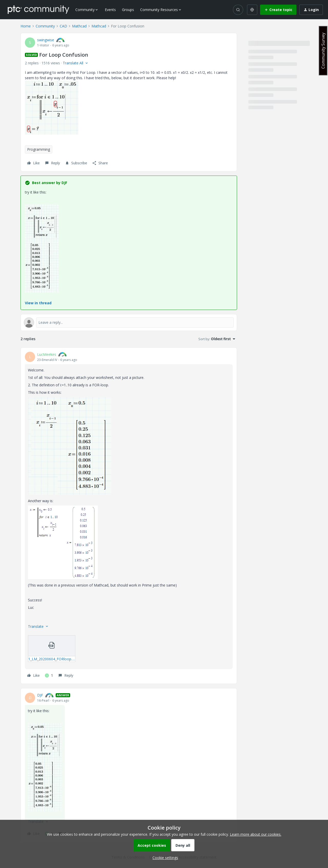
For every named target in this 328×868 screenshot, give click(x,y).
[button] (278, 10)
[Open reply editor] (129, 322)
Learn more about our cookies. (256, 834)
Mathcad (79, 26)
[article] (129, 516)
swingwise (46, 40)
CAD (63, 26)
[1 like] (49, 675)
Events (110, 10)
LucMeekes (47, 354)
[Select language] (252, 10)
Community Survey (323, 51)
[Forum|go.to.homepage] (38, 9)
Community (45, 26)
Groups (128, 10)
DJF (40, 695)
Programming (39, 149)
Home (26, 26)
